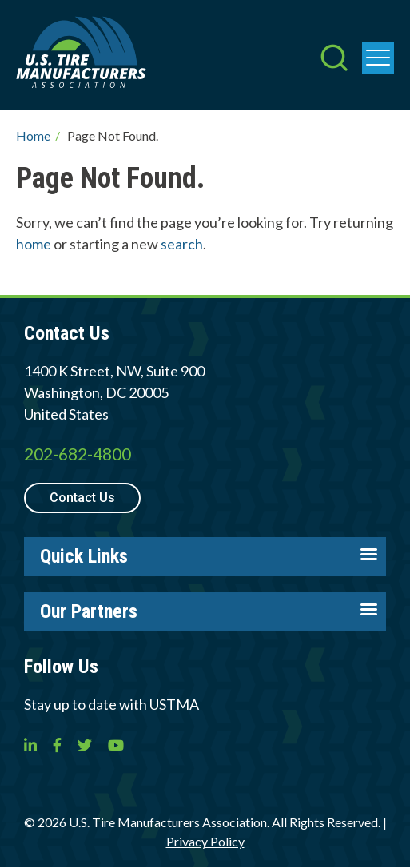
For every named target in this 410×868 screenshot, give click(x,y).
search (182, 244)
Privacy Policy (205, 841)
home (34, 244)
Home (33, 135)
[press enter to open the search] (334, 59)
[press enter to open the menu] (378, 58)
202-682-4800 (78, 454)
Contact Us (82, 498)
